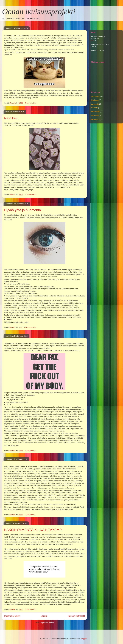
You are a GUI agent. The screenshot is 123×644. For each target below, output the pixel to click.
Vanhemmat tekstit (76, 616)
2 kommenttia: (31, 195)
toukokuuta (95, 119)
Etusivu (44, 616)
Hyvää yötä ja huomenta (23, 210)
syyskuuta (95, 104)
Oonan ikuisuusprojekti (39, 11)
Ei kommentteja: (31, 327)
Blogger (84, 639)
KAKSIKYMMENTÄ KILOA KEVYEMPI (33, 530)
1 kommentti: (30, 514)
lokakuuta (95, 100)
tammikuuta (96, 96)
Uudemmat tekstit (12, 616)
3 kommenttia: (31, 103)
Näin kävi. (12, 118)
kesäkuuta (95, 116)
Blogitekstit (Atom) (47, 623)
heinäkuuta (95, 112)
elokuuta (94, 108)
